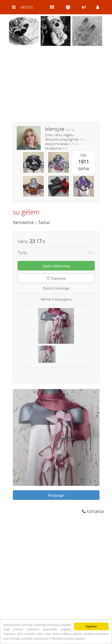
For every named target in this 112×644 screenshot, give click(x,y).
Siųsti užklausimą (56, 266)
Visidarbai (84, 162)
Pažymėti (56, 278)
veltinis (27, 7)
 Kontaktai (93, 511)
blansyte (55, 129)
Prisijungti (56, 495)
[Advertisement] (56, 88)
